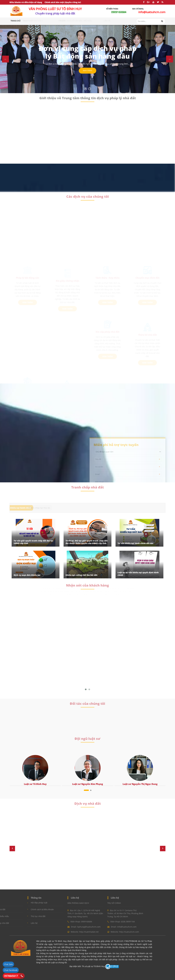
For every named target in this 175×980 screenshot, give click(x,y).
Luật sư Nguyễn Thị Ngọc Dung (140, 784)
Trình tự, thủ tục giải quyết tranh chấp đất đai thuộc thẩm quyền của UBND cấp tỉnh (87, 542)
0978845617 (11, 976)
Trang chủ (15, 21)
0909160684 (119, 12)
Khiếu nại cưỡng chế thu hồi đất (81, 575)
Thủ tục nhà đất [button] (83, 21)
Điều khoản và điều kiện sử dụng (26, 2)
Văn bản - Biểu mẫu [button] (101, 21)
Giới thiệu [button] (27, 21)
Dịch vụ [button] (38, 21)
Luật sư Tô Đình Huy (35, 784)
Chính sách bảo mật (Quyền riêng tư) (63, 2)
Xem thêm (87, 71)
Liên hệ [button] (115, 21)
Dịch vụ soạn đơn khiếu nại (27, 575)
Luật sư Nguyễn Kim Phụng (88, 784)
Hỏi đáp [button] (70, 21)
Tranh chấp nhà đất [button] (54, 21)
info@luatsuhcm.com (152, 12)
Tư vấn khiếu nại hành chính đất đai (135, 543)
